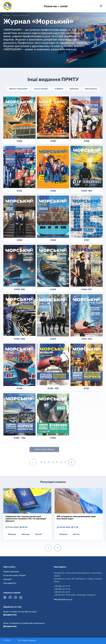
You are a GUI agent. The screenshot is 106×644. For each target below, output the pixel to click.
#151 (87, 240)
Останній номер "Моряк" (15, 575)
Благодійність (10, 583)
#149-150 (19, 289)
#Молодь (26, 534)
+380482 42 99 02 (62, 589)
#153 (19, 240)
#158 (87, 141)
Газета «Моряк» (41, 89)
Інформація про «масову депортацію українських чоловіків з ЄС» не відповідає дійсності (26, 519)
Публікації (74, 89)
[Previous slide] (48, 548)
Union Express (91, 89)
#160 (19, 141)
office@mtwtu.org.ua (63, 599)
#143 (53, 339)
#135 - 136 (19, 438)
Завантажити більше (44, 449)
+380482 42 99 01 (62, 586)
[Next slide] (58, 548)
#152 (53, 240)
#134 (53, 438)
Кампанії (7, 579)
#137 (87, 388)
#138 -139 (53, 388)
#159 (53, 141)
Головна (7, 15)
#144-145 (19, 339)
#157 (19, 191)
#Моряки (12, 534)
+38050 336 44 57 (62, 592)
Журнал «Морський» (18, 89)
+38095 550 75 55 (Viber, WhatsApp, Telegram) (74, 595)
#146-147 (87, 289)
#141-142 (87, 339)
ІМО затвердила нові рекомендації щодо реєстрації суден (76, 518)
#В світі (39, 534)
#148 (53, 289)
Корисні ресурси (11, 572)
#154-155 (87, 191)
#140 (19, 388)
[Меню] (101, 6)
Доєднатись (10, 615)
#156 (53, 191)
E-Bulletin (59, 89)
